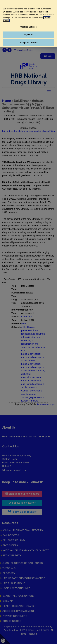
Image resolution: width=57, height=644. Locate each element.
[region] (28, 24)
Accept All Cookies (29, 43)
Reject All (28, 35)
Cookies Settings (29, 27)
